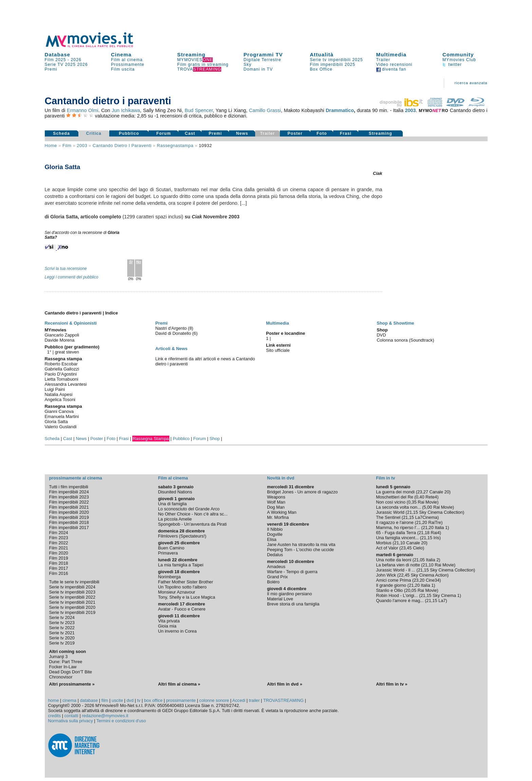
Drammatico (340, 110)
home (54, 700)
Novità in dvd (281, 478)
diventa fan (391, 69)
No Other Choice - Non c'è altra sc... (193, 514)
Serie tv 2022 (62, 628)
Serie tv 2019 (62, 643)
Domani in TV (258, 69)
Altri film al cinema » (179, 684)
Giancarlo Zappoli (62, 335)
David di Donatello (174, 333)
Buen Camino (171, 548)
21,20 (422, 522)
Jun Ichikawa (126, 110)
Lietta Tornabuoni (62, 379)
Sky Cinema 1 (446, 595)
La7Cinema (426, 517)
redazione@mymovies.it (105, 716)
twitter (452, 65)
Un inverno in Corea (177, 631)
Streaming (191, 55)
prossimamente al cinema (76, 478)
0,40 (420, 497)
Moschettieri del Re (395, 497)
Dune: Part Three (66, 662)
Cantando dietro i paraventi (122, 146)
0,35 (412, 502)
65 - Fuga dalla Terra (396, 533)
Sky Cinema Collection (441, 512)
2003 (411, 110)
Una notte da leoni (394, 560)
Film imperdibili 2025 (332, 65)
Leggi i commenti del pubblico (72, 277)
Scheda (61, 133)
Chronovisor (61, 677)
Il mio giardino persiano (289, 594)
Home (51, 146)
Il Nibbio (275, 529)
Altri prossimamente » (72, 684)
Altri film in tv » (392, 684)
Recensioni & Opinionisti (71, 323)
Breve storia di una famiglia (293, 604)
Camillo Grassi (265, 110)
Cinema (121, 55)
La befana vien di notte (398, 565)
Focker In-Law (63, 667)
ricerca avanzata (471, 83)
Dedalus (275, 555)
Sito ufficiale (278, 350)
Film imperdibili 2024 (69, 492)
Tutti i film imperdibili (69, 487)
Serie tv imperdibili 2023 (72, 592)
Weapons (276, 497)
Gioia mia (167, 626)
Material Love (280, 599)
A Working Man (282, 512)
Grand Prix (277, 577)
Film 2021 (59, 548)
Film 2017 (59, 568)
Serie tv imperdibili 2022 (72, 597)
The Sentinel (388, 517)
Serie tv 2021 (62, 633)
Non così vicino (391, 502)
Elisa (272, 539)
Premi (51, 69)
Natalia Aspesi (59, 394)
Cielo (418, 548)
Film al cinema (127, 60)
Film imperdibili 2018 (69, 522)
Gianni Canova (59, 411)
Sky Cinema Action (429, 575)
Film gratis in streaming (203, 65)
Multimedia (391, 55)
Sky (248, 65)
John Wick (386, 575)
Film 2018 (59, 563)
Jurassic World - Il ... (396, 570)
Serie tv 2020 (62, 638)
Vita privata (169, 621)
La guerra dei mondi (395, 492)
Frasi (346, 133)
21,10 (400, 543)
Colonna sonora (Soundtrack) (405, 340)
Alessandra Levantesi (66, 384)
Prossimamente (128, 65)
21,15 (413, 512)
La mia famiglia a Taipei (181, 565)
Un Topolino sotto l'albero (182, 587)
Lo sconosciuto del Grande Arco (189, 509)
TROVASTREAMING (283, 700)
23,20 (419, 580)
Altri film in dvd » (285, 684)
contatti (71, 716)
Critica (94, 133)
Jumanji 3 (59, 657)
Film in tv (385, 478)
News (242, 133)
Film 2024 (59, 533)
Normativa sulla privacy (71, 721)
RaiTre (435, 522)
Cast (190, 133)
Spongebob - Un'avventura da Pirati (192, 524)
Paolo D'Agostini (61, 374)
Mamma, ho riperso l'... (398, 528)
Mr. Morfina (278, 517)
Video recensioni (394, 65)
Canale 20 (439, 492)
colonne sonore (214, 700)
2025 (70, 65)
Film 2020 (59, 553)
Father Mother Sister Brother (186, 582)
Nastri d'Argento (172, 328)
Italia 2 (433, 560)
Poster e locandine (286, 333)
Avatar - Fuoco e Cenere (182, 609)
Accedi (239, 700)
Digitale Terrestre (262, 60)
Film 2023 (59, 538)
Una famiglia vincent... (397, 538)
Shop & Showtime (395, 323)
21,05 (419, 560)
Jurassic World (390, 512)
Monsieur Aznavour (177, 592)
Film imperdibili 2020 (69, 512)
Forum (164, 133)
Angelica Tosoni (60, 399)
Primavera (168, 553)
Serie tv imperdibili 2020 (72, 607)
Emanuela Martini (62, 416)
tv (139, 700)
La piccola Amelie (175, 519)
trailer (254, 700)
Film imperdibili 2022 (69, 502)
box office (153, 700)
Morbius (384, 543)
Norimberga (169, 577)
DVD (381, 335)
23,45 (406, 548)
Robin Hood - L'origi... (397, 595)
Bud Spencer (199, 110)
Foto (322, 133)
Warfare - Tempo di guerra (292, 572)
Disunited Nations (175, 492)
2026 (76, 60)
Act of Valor (387, 548)
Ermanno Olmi (83, 110)
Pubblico (129, 133)
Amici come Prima (393, 580)
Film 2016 (59, 573)
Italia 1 (441, 528)
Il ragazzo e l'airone (395, 522)
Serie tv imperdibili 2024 (72, 587)
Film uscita (123, 69)
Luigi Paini (55, 389)
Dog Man (276, 507)
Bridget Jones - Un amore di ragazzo (302, 492)
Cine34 (433, 580)
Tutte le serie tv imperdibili (74, 582)
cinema (69, 700)
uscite (117, 700)
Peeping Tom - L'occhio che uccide (300, 550)
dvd (130, 700)
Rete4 (431, 497)
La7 (442, 601)
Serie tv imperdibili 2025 (336, 60)
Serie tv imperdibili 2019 (72, 612)
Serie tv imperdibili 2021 (72, 602)
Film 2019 (59, 558)
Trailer (383, 60)
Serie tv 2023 (62, 623)
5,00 (428, 507)
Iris (436, 538)
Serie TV (54, 65)
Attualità (322, 55)
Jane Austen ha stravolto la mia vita (301, 544)
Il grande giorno (391, 585)
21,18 (424, 533)
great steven (67, 352)
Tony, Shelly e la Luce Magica (187, 597)
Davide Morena (60, 340)
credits (55, 716)
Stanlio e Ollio (389, 590)
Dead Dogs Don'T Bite (71, 672)
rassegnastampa (175, 146)
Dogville (275, 534)
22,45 (404, 575)
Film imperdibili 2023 (69, 497)
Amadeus (276, 567)
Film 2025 (55, 60)
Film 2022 (59, 543)
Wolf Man (276, 502)
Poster (295, 133)
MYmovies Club (459, 60)
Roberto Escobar (61, 364)
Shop (214, 439)
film (67, 146)
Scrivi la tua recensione (66, 269)
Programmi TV (263, 55)
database (89, 700)
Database (58, 55)
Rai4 (435, 533)
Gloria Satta (56, 422)
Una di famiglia (173, 504)
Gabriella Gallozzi (62, 369)
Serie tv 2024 (62, 617)
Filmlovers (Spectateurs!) (182, 536)
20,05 (411, 590)
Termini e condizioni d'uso (121, 721)
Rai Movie (427, 502)
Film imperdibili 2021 (69, 507)
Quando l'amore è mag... (400, 601)
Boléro (273, 582)
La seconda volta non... (398, 507)
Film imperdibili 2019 (69, 517)
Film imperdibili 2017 (69, 528)
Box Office (321, 69)
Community (458, 55)
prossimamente (181, 700)
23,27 (423, 492)
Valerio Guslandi (61, 427)
